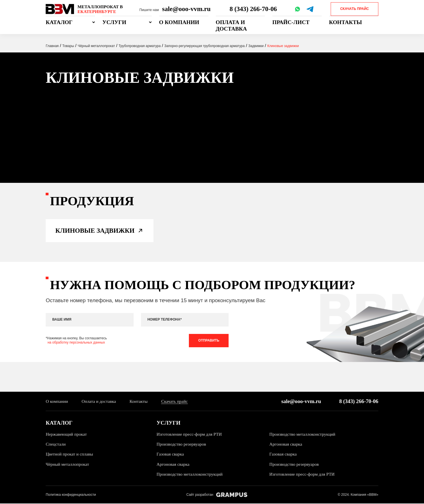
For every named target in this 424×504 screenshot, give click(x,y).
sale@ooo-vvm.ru (186, 9)
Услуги (114, 22)
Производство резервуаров (181, 445)
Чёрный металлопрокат (67, 465)
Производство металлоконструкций (303, 435)
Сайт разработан (217, 495)
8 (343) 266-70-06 (253, 9)
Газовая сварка (170, 455)
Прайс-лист (291, 22)
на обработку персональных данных (76, 343)
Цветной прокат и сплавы (69, 455)
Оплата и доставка (231, 26)
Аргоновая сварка (286, 445)
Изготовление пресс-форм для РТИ (189, 435)
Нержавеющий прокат (66, 435)
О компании (179, 22)
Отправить (209, 341)
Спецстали (56, 445)
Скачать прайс (354, 9)
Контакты (345, 22)
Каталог (59, 22)
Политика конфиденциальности (71, 495)
